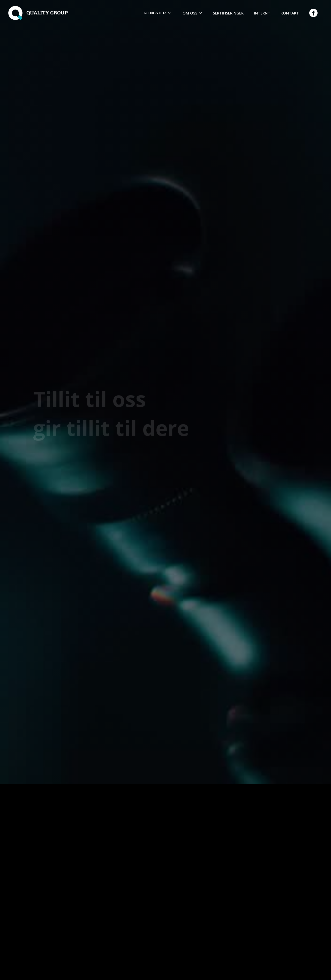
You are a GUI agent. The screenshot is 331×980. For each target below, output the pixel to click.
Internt (262, 13)
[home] (38, 13)
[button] (156, 13)
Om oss (190, 13)
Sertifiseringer (228, 13)
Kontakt (290, 13)
